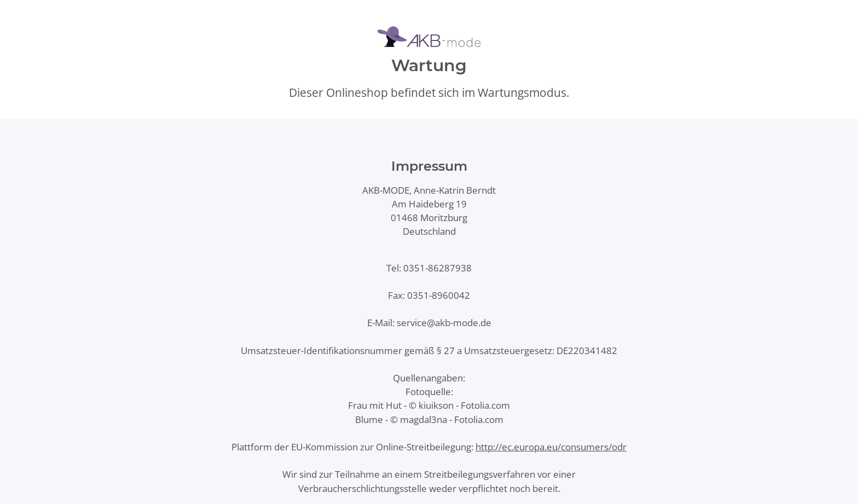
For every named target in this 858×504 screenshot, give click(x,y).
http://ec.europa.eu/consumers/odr (551, 447)
